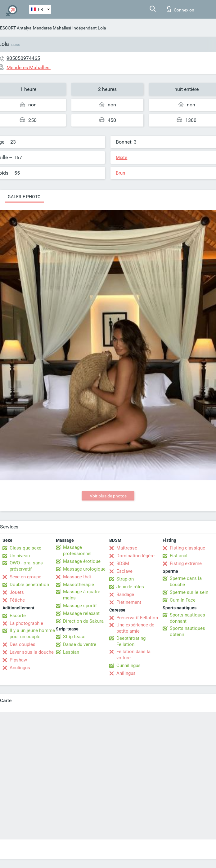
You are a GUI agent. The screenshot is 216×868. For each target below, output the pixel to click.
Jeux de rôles (130, 587)
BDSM (123, 563)
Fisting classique (187, 548)
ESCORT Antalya (16, 28)
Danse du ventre (80, 644)
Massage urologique (84, 569)
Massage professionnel (77, 550)
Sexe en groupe (25, 577)
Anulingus (20, 668)
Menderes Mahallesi (52, 28)
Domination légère (135, 556)
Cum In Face (183, 600)
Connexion (180, 9)
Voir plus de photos (108, 496)
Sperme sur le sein (189, 592)
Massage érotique (82, 561)
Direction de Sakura (83, 621)
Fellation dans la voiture (133, 655)
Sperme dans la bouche (186, 581)
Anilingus (126, 673)
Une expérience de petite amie (135, 628)
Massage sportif (80, 606)
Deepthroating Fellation (131, 641)
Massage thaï (77, 577)
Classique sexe (25, 548)
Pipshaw (18, 660)
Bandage (125, 594)
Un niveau (20, 556)
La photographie (26, 623)
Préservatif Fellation (137, 618)
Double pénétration (29, 585)
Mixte (121, 158)
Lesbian (71, 652)
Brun (120, 173)
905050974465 (23, 58)
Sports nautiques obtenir (187, 631)
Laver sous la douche (32, 652)
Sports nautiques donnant (187, 618)
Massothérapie (79, 585)
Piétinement (129, 602)
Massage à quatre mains (82, 595)
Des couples (22, 644)
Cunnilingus (128, 665)
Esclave (124, 571)
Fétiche (17, 600)
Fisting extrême (186, 563)
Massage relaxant (81, 613)
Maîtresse (127, 548)
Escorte (18, 616)
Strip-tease (74, 637)
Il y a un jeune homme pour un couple (32, 634)
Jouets (17, 592)
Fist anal (179, 556)
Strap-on (125, 579)
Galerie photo (24, 197)
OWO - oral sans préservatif (26, 566)
